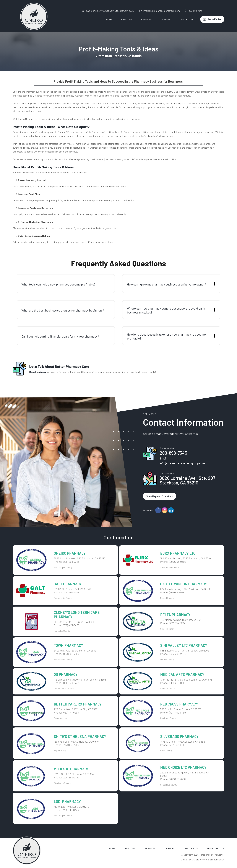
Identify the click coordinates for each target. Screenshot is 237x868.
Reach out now (38, 372)
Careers (166, 19)
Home (109, 19)
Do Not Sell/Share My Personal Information (203, 859)
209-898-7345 (196, 11)
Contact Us (187, 19)
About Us (127, 19)
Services (146, 19)
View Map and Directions (160, 496)
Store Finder (214, 19)
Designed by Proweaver (213, 855)
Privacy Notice (216, 848)
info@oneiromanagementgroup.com (161, 11)
